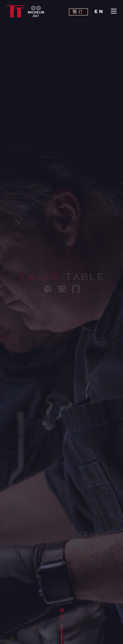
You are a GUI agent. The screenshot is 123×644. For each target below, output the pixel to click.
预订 (78, 12)
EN (99, 12)
